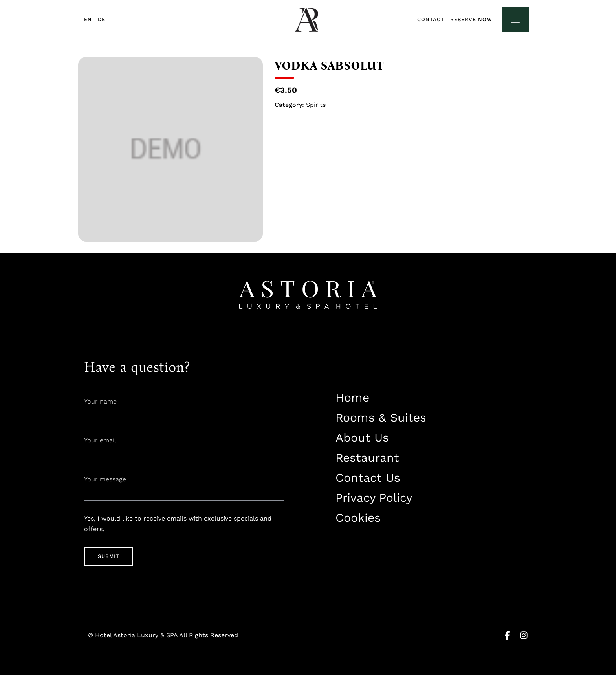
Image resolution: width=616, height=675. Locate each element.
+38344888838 (355, 542)
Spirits (316, 105)
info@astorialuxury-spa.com (375, 557)
